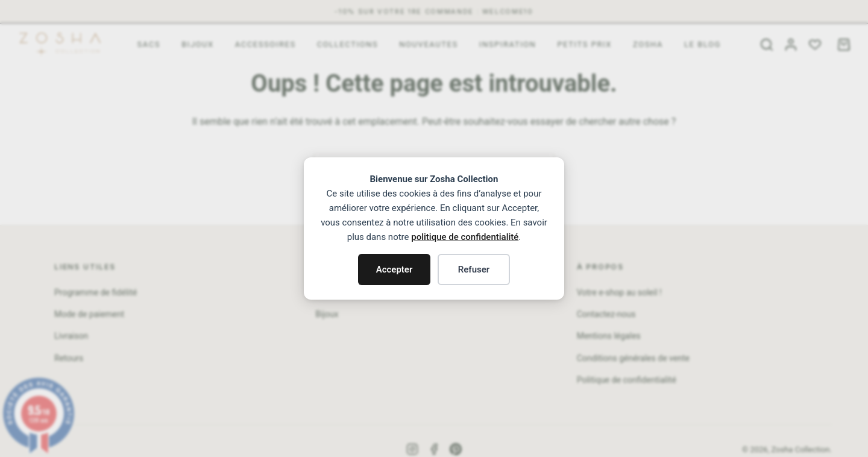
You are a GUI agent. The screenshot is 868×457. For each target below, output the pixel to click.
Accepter (395, 269)
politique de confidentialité (465, 237)
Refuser (474, 269)
